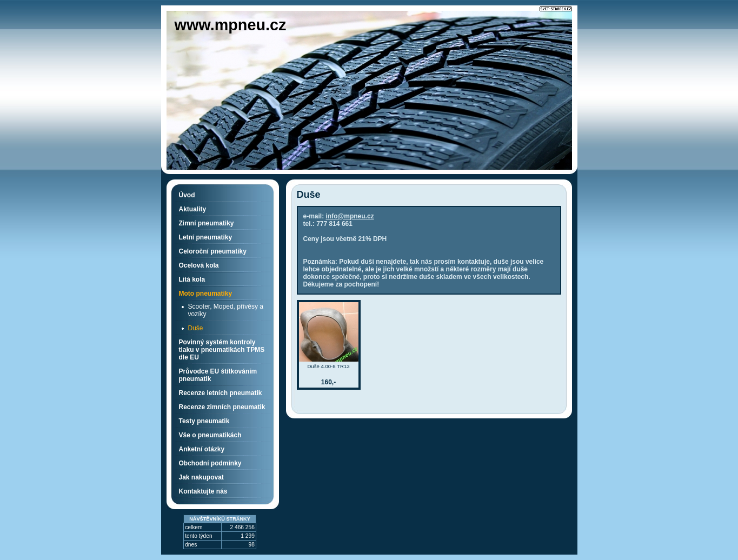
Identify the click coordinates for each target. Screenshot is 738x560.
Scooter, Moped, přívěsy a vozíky (226, 310)
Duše (196, 328)
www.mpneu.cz (231, 25)
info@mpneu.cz (350, 216)
